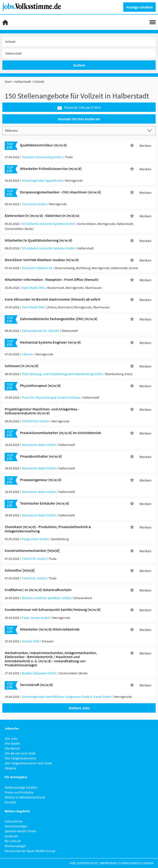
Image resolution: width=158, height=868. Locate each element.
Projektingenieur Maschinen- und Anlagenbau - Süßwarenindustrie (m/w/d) (42, 411)
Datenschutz (88, 863)
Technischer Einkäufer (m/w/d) (45, 503)
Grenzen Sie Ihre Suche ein (79, 119)
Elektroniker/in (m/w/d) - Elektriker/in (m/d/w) (42, 216)
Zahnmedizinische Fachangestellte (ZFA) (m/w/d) (59, 319)
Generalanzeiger (16, 826)
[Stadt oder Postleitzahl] (79, 53)
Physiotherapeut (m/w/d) (40, 385)
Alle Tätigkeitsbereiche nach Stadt (28, 763)
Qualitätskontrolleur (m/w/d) (43, 145)
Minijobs (10, 768)
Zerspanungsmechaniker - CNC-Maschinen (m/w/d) (60, 192)
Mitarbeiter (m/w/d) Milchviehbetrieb (50, 629)
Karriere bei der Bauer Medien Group (30, 851)
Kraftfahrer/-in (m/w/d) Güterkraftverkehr (38, 590)
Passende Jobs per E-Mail (79, 108)
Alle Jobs (11, 738)
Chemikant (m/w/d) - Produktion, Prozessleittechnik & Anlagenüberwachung (48, 529)
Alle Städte (12, 743)
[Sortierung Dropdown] (150, 130)
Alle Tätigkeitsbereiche (20, 758)
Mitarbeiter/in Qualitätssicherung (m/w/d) (38, 240)
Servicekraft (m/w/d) (36, 685)
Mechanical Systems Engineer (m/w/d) (50, 342)
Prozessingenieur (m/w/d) (41, 480)
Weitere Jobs (79, 708)
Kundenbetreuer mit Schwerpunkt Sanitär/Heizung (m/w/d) (53, 609)
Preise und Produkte (19, 792)
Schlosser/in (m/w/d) (22, 366)
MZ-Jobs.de (13, 841)
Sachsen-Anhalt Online (21, 831)
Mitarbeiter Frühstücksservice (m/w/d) (51, 169)
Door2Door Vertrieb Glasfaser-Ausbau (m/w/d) (42, 260)
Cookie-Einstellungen (136, 863)
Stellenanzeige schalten (21, 787)
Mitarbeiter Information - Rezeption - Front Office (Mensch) (52, 279)
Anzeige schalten (139, 7)
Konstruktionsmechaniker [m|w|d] (32, 550)
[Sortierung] (74, 130)
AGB (72, 863)
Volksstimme (14, 821)
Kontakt (10, 802)
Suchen (79, 65)
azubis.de (11, 836)
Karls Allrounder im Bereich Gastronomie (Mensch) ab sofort (53, 299)
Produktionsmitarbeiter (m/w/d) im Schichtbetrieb (60, 433)
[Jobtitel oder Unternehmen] (79, 42)
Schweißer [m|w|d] (20, 570)
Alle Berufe (12, 748)
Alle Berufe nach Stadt (20, 753)
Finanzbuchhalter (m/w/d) (41, 456)
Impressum (108, 863)
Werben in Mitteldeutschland (25, 797)
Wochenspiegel (15, 846)
